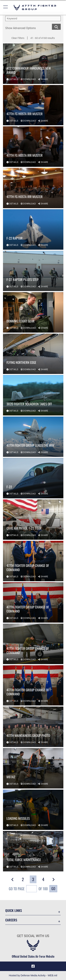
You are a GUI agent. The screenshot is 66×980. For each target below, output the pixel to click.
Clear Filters (18, 38)
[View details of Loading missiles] (33, 810)
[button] (6, 7)
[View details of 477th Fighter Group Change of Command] (33, 561)
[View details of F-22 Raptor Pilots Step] (33, 271)
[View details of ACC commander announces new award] (33, 64)
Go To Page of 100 (28, 889)
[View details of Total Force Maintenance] (33, 851)
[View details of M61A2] (33, 768)
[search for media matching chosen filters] (56, 26)
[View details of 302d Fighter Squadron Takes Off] (33, 395)
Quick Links (14, 910)
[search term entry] (33, 18)
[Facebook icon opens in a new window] (33, 966)
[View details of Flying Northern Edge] (33, 354)
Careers (11, 920)
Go (53, 888)
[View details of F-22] (33, 478)
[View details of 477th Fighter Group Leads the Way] (33, 437)
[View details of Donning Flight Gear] (33, 313)
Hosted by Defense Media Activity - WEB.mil (33, 975)
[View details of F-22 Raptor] (33, 230)
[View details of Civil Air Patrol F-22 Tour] (33, 520)
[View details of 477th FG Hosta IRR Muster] (33, 105)
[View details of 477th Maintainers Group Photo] (33, 727)
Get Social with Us (33, 936)
